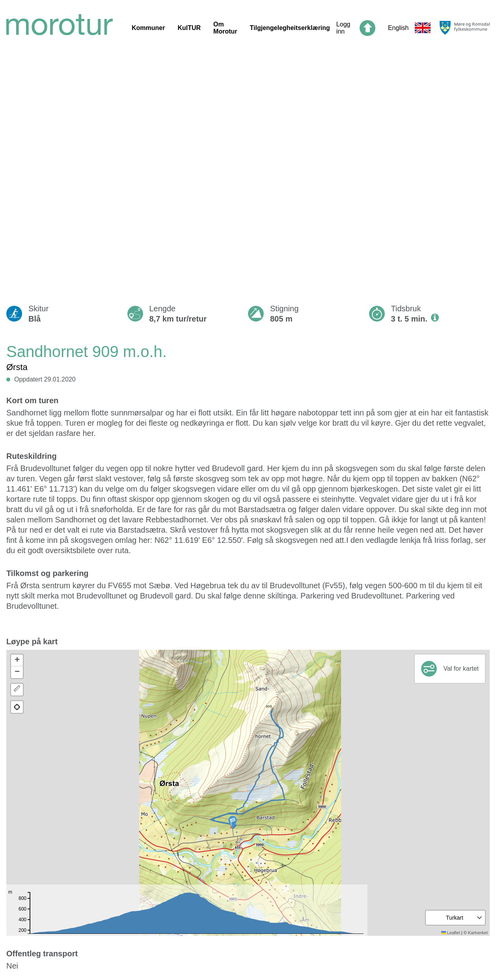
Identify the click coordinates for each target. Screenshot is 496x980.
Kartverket (478, 933)
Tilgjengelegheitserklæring (290, 28)
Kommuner (148, 28)
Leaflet (451, 933)
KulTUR (189, 28)
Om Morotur (225, 28)
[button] (233, 822)
